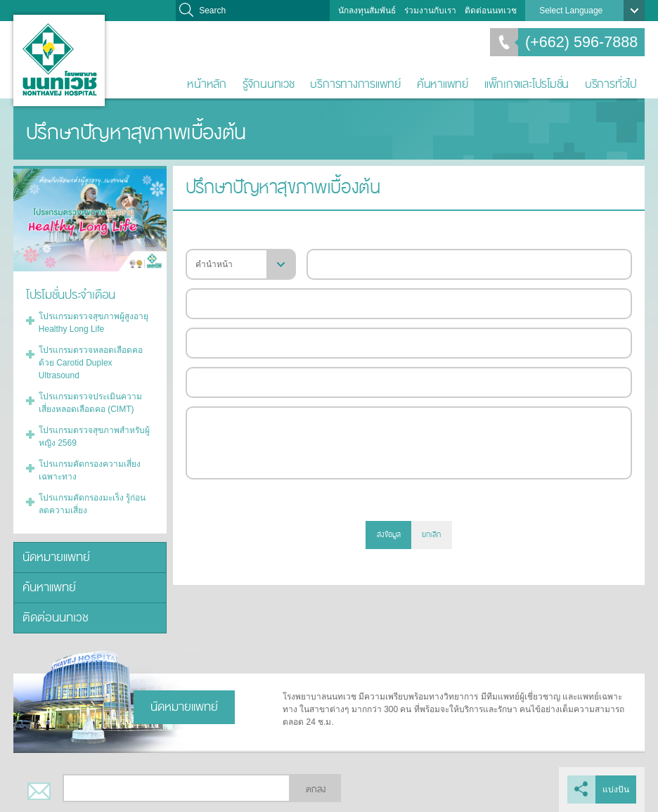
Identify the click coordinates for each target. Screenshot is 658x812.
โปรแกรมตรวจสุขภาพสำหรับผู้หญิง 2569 (94, 437)
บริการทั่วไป (611, 84)
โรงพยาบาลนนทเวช (59, 60)
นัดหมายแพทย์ (56, 557)
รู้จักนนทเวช (269, 84)
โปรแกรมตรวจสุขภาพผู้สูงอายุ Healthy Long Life (93, 323)
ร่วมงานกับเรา (430, 11)
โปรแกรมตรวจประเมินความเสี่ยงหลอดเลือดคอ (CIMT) (90, 403)
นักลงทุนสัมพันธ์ (367, 11)
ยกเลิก (431, 535)
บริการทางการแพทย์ (355, 84)
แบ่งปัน (616, 790)
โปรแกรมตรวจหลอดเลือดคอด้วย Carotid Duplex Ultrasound (91, 363)
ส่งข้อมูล (389, 535)
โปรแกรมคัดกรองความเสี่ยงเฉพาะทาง (90, 470)
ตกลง (316, 790)
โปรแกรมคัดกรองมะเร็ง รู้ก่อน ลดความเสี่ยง (92, 504)
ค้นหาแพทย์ (443, 84)
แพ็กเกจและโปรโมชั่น (527, 84)
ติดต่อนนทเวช (491, 11)
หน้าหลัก (207, 84)
